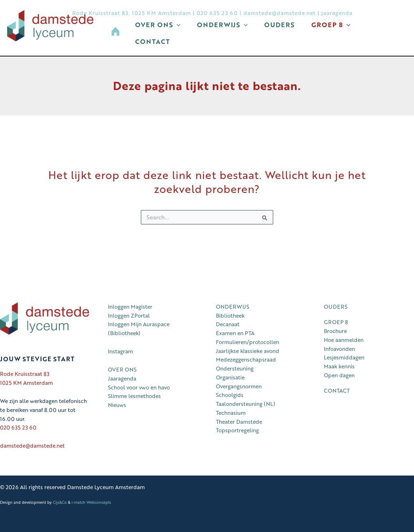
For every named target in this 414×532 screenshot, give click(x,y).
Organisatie (230, 377)
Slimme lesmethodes (134, 396)
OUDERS (336, 307)
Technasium (231, 413)
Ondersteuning (235, 369)
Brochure (335, 331)
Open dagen (339, 375)
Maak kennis (339, 367)
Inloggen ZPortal (129, 315)
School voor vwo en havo (139, 387)
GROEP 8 (336, 322)
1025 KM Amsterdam (26, 383)
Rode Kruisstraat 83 (25, 374)
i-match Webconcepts (91, 502)
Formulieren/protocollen (248, 342)
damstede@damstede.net (280, 13)
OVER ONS (122, 370)
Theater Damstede (239, 422)
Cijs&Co (60, 502)
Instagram (120, 352)
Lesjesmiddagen (344, 358)
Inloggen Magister (130, 307)
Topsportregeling (237, 431)
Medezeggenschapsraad (246, 360)
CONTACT (337, 391)
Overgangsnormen (239, 386)
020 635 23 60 (217, 13)
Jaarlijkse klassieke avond (248, 351)
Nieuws (117, 405)
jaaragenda (337, 13)
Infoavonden (339, 349)
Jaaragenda (122, 378)
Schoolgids (230, 395)
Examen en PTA (235, 333)
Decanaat (228, 324)
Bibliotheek (230, 315)
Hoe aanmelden (344, 340)
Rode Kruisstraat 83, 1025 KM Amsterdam (132, 13)
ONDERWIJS (233, 307)
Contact (154, 48)
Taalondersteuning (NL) (246, 404)
